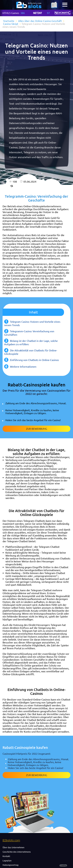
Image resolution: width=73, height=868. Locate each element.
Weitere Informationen (23, 367)
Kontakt (6, 856)
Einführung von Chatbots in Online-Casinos (34, 360)
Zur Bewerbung (37, 429)
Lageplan (7, 861)
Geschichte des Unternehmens (17, 852)
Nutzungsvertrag (11, 865)
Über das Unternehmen (13, 847)
